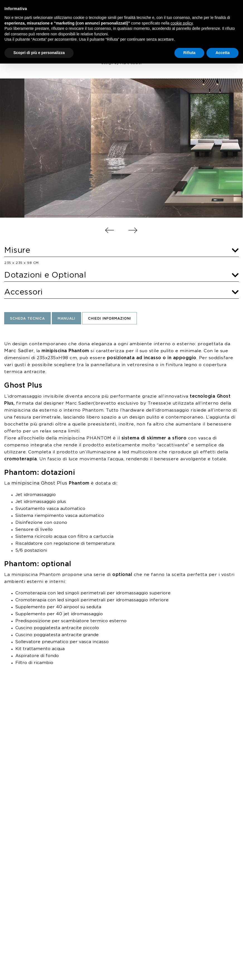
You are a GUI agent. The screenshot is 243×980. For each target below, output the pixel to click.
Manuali (66, 319)
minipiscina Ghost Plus (39, 483)
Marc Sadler (19, 351)
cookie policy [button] (182, 23)
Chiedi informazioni (110, 319)
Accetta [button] (223, 53)
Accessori (122, 292)
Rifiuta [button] (189, 53)
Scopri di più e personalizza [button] (39, 53)
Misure (122, 251)
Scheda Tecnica (27, 319)
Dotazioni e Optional (122, 275)
